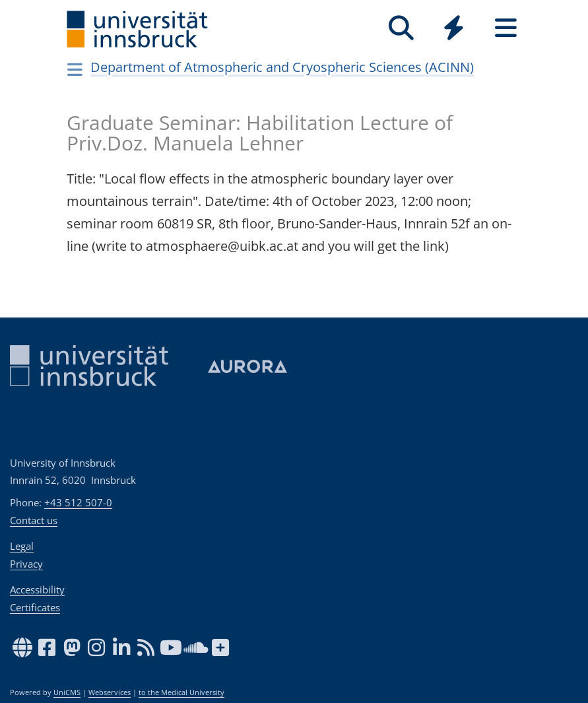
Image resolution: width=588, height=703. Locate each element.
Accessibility (37, 589)
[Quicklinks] (454, 28)
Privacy (26, 564)
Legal (22, 546)
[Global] (454, 29)
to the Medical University (181, 692)
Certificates (35, 607)
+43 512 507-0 (78, 502)
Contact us (34, 520)
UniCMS (67, 692)
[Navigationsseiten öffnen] (76, 69)
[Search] (402, 28)
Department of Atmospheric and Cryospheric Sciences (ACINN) (282, 67)
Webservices (110, 692)
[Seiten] (506, 28)
